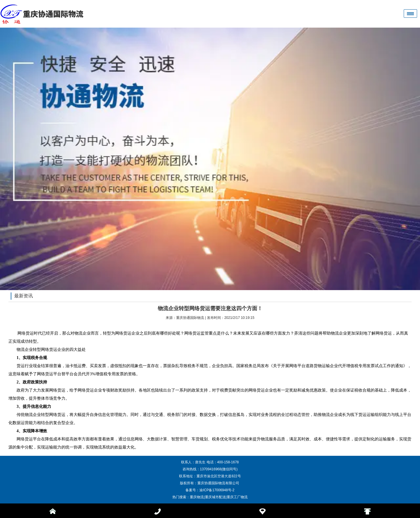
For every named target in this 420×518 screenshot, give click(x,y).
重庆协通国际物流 (190, 318)
